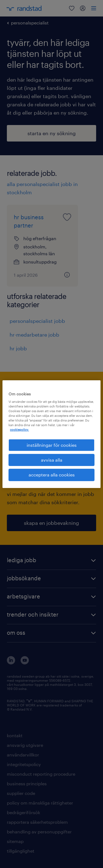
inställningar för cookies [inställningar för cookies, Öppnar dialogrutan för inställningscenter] (52, 445)
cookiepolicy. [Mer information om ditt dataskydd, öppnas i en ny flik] (19, 430)
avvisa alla (52, 460)
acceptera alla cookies (52, 475)
